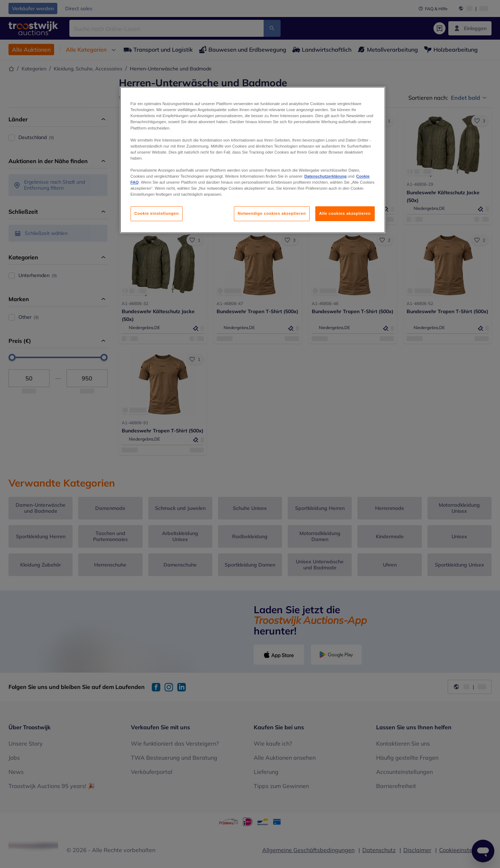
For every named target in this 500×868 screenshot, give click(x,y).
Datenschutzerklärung (325, 176)
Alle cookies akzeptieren (345, 213)
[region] (253, 160)
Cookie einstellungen (157, 213)
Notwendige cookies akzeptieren (272, 213)
